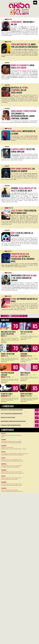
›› (26, 316)
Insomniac (32, 27)
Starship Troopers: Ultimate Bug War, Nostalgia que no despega (13, 421)
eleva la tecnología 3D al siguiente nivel (23, 258)
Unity (18, 241)
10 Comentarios (7, 187)
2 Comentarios (7, 43)
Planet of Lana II (7, 394)
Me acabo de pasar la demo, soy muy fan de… (10, 479)
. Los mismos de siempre (23, 170)
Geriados (35, 396)
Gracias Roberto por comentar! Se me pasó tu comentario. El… (13, 455)
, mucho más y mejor (23, 23)
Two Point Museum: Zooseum (8, 374)
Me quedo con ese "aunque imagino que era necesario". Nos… (13, 473)
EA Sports (35, 98)
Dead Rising (8, 290)
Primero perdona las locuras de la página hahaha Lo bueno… (13, 461)
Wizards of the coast (32, 70)
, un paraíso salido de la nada (24, 300)
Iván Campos (11, 336)
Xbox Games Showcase (27, 154)
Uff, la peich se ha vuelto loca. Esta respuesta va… (11, 467)
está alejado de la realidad (22, 234)
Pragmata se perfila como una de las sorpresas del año (11, 460)
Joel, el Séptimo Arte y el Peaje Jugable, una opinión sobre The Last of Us (15, 454)
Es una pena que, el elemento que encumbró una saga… (12, 443)
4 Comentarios (7, 148)
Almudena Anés (5, 86)
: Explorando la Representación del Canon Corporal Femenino (24, 115)
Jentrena (4, 252)
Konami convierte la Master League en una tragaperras (12, 410)
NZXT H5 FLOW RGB (26, 332)
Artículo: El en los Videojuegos (20, 90)
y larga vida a (23, 67)
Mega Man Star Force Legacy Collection (8, 333)
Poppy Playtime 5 (26, 394)
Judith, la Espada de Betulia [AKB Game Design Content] (11, 414)
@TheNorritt (4, 64)
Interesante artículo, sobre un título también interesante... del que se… (14, 449)
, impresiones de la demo (23, 132)
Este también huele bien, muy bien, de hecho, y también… (12, 485)
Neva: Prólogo (25, 373)
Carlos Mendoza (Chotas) (6, 231)
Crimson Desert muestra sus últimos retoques (10, 490)
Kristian (4, 20)
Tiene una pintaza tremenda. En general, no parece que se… (12, 491)
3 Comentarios (7, 209)
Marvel (28, 31)
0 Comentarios (7, 20)
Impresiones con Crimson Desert (7, 448)
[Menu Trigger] (35, 3)
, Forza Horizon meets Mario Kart (24, 212)
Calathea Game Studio (31, 136)
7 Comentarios (9, 86)
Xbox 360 (4, 286)
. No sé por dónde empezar (23, 151)
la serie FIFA (28, 98)
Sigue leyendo (4, 343)
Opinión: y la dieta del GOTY (24, 190)
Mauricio (4, 148)
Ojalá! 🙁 (3, 437)
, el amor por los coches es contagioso (24, 46)
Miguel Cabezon (5, 130)
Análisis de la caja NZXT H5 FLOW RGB (8, 418)
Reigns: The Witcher (8, 354)
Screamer (24, 354)
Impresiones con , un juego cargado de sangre (24, 278)
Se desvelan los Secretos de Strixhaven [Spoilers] (11, 425)
